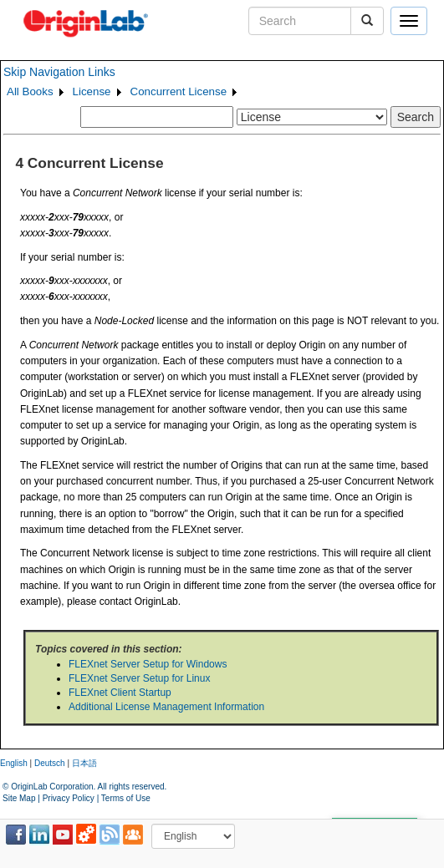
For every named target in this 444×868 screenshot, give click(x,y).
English (14, 763)
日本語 (84, 763)
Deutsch (50, 763)
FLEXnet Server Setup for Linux (139, 678)
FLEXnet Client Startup (120, 693)
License (92, 91)
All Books (30, 91)
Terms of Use (126, 798)
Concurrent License (179, 91)
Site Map (19, 798)
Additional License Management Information (166, 707)
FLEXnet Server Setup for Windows (148, 664)
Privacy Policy (69, 798)
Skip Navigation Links (59, 72)
